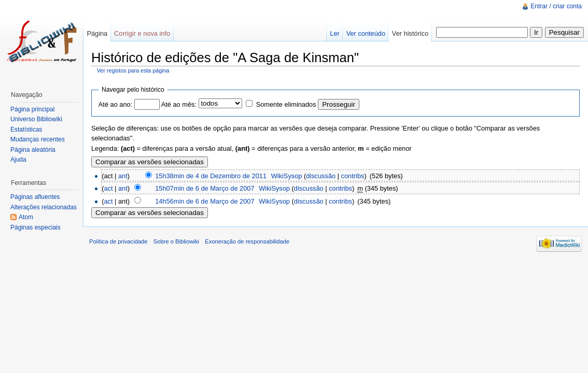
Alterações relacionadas (44, 207)
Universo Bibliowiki (36, 119)
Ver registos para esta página (133, 70)
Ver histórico (410, 33)
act (108, 188)
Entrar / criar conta (556, 6)
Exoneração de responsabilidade (247, 241)
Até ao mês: (179, 104)
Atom (26, 217)
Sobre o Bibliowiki (176, 241)
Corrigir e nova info (142, 33)
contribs (353, 176)
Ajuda (18, 160)
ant (123, 176)
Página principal (32, 109)
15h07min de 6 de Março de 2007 (205, 188)
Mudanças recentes (38, 139)
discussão (321, 176)
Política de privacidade (118, 241)
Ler (335, 33)
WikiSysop (287, 176)
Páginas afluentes (35, 197)
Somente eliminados (286, 104)
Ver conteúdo (366, 33)
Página (97, 33)
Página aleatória (33, 150)
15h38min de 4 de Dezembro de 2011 (211, 176)
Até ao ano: (115, 104)
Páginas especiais (36, 227)
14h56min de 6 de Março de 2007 (205, 201)
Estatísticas (26, 130)
